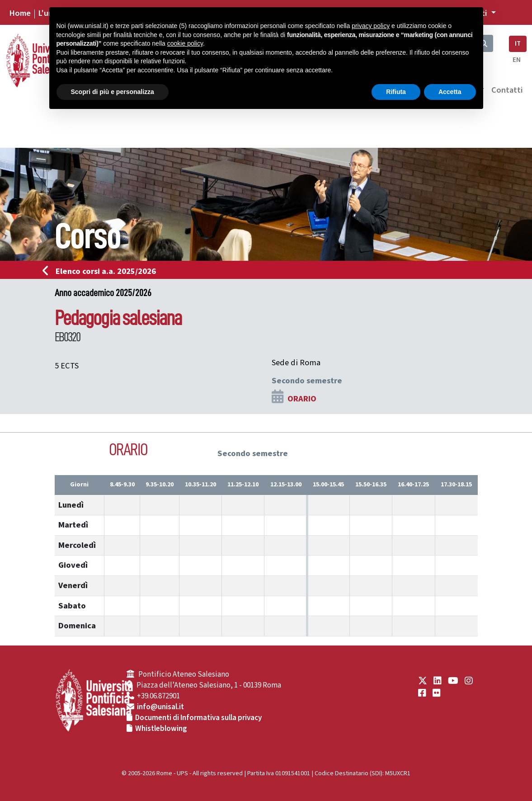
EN (517, 60)
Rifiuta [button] (396, 92)
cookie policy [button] (185, 43)
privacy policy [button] (371, 26)
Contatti (507, 90)
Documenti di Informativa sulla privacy (198, 718)
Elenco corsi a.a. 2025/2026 (102, 271)
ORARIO (302, 399)
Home (20, 13)
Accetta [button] (450, 92)
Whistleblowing (161, 729)
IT (518, 44)
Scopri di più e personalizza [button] (113, 92)
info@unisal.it (160, 707)
